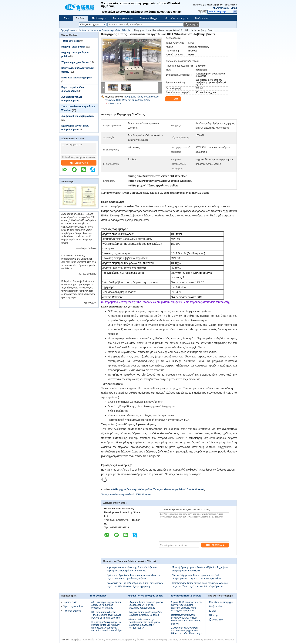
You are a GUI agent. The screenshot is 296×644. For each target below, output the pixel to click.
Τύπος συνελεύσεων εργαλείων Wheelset (111, 30)
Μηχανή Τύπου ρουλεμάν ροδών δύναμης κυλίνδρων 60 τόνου (146, 614)
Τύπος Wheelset (70, 41)
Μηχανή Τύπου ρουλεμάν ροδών (146, 596)
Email (234, 8)
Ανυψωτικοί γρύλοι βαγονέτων (78, 116)
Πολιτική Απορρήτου (71, 640)
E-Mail (212, 611)
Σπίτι (67, 18)
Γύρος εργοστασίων (123, 18)
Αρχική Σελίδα (68, 30)
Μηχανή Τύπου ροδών (73, 47)
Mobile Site (216, 620)
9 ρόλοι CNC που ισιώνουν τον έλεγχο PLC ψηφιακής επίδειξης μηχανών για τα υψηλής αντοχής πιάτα (187, 606)
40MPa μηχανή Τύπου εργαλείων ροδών (131, 489)
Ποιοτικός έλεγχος (149, 18)
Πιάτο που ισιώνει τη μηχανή (77, 78)
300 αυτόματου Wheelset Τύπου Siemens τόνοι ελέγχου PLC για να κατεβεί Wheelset (106, 615)
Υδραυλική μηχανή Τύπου (75, 62)
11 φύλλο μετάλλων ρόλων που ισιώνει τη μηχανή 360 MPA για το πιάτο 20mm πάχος (187, 631)
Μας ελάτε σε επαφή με (177, 18)
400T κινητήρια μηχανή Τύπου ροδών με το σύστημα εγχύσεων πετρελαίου (106, 605)
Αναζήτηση (194, 25)
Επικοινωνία (79, 163)
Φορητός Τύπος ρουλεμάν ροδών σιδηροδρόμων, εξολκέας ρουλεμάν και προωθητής (146, 605)
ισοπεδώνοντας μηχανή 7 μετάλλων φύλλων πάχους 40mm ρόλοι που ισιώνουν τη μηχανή (186, 619)
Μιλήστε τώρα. (221, 8)
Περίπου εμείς (99, 18)
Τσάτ (173, 99)
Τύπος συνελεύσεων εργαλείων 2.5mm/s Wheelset (179, 489)
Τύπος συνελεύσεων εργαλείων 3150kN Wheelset (126, 494)
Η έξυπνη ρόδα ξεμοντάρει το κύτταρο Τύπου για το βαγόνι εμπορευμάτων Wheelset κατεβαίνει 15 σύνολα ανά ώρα (107, 626)
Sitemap (213, 615)
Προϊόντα (81, 18)
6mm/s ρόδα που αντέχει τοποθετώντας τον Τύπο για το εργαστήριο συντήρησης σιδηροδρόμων (145, 624)
